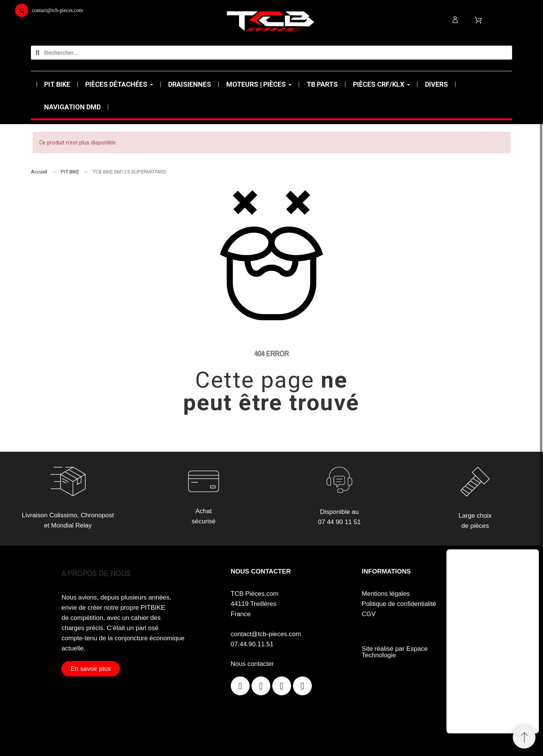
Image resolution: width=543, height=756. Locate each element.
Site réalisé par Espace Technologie (395, 652)
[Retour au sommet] (524, 737)
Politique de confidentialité (399, 604)
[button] (91, 669)
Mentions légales (386, 594)
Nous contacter (252, 664)
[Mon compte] (455, 20)
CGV (369, 614)
